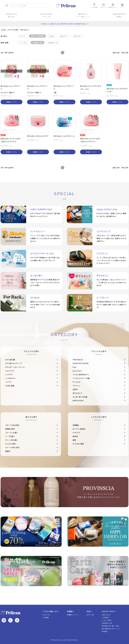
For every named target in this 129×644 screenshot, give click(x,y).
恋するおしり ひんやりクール (64, 136)
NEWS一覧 (90, 615)
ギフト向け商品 (78, 444)
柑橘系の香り (10, 429)
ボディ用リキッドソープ (14, 363)
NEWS (89, 611)
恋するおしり (25, 30)
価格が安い (64, 36)
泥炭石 (75, 389)
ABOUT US (46, 615)
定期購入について (73, 615)
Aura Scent (77, 371)
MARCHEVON (78, 401)
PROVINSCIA (78, 360)
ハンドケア (9, 375)
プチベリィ (76, 386)
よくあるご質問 (106, 620)
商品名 (52, 36)
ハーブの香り (10, 436)
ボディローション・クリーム (15, 367)
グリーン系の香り (12, 440)
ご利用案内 (105, 617)
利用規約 (105, 631)
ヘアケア (8, 382)
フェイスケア (10, 371)
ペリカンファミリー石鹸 (81, 378)
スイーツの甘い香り (12, 447)
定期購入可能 (53, 43)
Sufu (74, 367)
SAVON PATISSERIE (81, 363)
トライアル (76, 433)
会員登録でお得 (107, 623)
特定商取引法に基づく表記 (110, 626)
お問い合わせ (106, 615)
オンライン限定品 (79, 429)
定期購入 (76, 425)
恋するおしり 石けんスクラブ (38, 136)
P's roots (77, 382)
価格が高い (78, 36)
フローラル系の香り (12, 425)
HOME (3, 30)
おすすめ (22, 36)
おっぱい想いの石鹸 (80, 397)
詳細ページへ (12, 102)
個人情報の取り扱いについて (111, 629)
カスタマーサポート (109, 611)
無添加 (75, 436)
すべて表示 (23, 43)
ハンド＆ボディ (10, 378)
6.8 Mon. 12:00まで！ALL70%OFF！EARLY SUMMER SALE (64, 24)
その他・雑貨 (10, 386)
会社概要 (46, 617)
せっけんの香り (11, 444)
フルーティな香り (12, 433)
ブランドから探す (13, 30)
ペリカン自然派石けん (81, 375)
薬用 (74, 440)
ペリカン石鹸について (51, 611)
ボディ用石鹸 (10, 360)
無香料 (8, 451)
